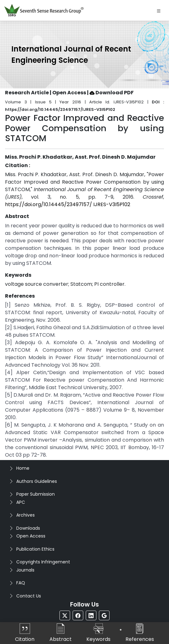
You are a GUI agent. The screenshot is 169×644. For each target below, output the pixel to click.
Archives (26, 515)
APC (21, 502)
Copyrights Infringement (43, 562)
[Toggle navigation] (159, 10)
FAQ (21, 583)
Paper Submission (36, 494)
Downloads (28, 528)
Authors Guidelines (37, 481)
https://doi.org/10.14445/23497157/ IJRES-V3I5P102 (68, 204)
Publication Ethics (35, 549)
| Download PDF (110, 93)
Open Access (31, 536)
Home (23, 468)
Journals (25, 570)
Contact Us (29, 596)
